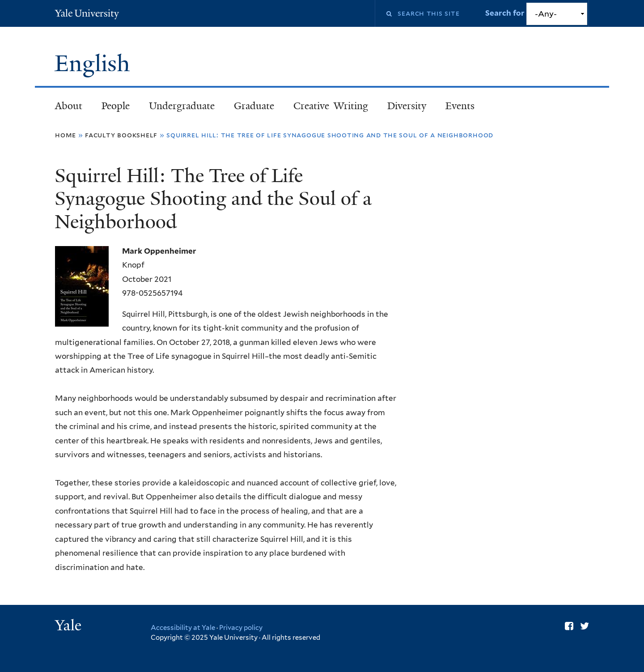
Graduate (254, 106)
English (95, 64)
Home (66, 135)
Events (460, 106)
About (69, 106)
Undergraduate (182, 106)
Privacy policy (241, 628)
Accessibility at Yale (183, 628)
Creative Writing (331, 106)
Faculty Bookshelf (121, 135)
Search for (506, 13)
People (116, 106)
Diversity (407, 106)
